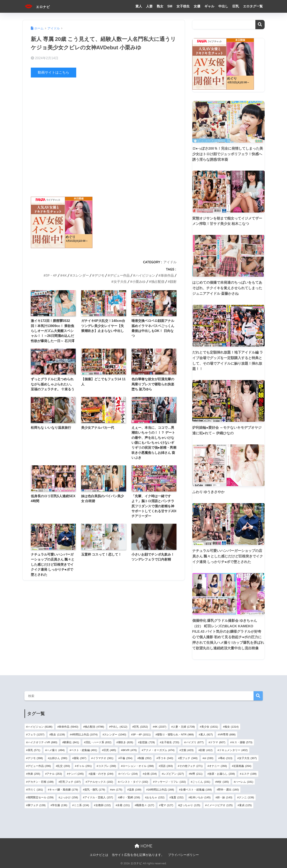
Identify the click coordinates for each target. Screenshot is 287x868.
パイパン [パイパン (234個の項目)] (129, 774)
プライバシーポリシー (183, 855)
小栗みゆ (139, 281)
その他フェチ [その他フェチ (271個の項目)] (191, 766)
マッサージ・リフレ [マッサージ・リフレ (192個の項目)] (170, 782)
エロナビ (40, 6)
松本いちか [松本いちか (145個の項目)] (200, 797)
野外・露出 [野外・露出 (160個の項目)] (228, 790)
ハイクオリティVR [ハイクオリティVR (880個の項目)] (43, 742)
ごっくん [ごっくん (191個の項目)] (201, 782)
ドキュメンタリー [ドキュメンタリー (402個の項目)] (233, 750)
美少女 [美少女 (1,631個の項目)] (210, 727)
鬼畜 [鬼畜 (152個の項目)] (177, 797)
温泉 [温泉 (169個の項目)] (135, 790)
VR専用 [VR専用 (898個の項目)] (227, 735)
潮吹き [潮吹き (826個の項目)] (126, 742)
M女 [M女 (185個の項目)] (223, 782)
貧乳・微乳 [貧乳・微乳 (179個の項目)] (95, 790)
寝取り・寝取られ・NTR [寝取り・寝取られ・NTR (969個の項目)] (175, 735)
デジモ (99, 275)
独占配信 (158, 281)
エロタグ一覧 (253, 6)
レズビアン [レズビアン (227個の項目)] (174, 774)
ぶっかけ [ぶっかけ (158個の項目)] (69, 797)
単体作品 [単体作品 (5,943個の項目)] (69, 727)
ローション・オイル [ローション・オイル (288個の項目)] (138, 766)
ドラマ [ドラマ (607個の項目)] (218, 742)
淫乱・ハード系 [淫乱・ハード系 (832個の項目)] (98, 742)
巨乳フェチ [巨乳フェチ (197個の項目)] (70, 782)
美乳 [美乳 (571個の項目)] (34, 750)
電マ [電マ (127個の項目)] (167, 805)
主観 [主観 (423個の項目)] (187, 750)
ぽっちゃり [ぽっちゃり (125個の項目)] (190, 805)
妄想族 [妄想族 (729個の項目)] (147, 742)
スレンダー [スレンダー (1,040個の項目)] (115, 735)
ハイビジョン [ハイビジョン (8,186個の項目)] (40, 727)
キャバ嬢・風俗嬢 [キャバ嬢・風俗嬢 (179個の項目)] (64, 790)
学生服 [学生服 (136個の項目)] (60, 805)
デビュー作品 (120, 275)
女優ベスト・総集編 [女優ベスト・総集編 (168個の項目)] (196, 790)
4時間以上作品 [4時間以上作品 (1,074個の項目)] (84, 735)
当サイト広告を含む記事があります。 (138, 855)
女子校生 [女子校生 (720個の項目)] (170, 742)
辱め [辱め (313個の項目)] (226, 758)
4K (65, 275)
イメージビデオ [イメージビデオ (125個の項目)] (220, 805)
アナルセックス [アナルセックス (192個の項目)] (100, 782)
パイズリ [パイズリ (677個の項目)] (195, 742)
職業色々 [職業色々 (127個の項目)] (145, 805)
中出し (223, 6)
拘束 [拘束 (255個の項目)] (34, 774)
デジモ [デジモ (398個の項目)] (35, 758)
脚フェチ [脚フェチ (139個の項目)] (37, 805)
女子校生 (183, 6)
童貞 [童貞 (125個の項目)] (245, 805)
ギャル (209, 6)
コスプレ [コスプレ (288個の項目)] (107, 766)
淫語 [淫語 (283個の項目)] (167, 766)
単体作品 (167, 275)
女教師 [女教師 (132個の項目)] (103, 805)
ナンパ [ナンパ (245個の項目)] (76, 774)
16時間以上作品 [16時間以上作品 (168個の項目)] (161, 790)
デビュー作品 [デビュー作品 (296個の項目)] (39, 766)
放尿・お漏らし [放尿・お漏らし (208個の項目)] (222, 774)
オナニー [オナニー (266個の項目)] (218, 766)
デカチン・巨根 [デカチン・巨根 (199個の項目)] (41, 782)
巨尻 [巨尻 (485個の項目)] (110, 750)
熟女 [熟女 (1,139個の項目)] (58, 735)
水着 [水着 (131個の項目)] (123, 805)
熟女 (160, 6)
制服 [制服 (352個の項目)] (145, 758)
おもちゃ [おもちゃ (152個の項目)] (155, 797)
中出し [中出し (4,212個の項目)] (119, 727)
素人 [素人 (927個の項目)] (207, 735)
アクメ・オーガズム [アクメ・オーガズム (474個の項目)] (159, 750)
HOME (143, 846)
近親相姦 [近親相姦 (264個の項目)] (242, 766)
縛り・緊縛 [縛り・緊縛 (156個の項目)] (130, 797)
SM (170, 6)
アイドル (170, 262)
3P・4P (51, 275)
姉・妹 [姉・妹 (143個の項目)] (225, 797)
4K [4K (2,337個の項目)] (160, 727)
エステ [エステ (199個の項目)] (249, 774)
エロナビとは (99, 855)
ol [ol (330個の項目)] (209, 758)
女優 (197, 6)
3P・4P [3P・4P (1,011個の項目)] (141, 735)
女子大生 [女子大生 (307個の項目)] (248, 758)
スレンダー (81, 275)
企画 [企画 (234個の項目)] (150, 774)
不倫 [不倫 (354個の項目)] (126, 758)
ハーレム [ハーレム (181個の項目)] (244, 782)
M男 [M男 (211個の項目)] (196, 774)
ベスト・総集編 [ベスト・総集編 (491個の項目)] (84, 750)
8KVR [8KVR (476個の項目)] (130, 750)
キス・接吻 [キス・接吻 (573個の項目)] (242, 742)
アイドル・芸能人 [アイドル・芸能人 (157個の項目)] (99, 797)
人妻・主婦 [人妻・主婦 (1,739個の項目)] (184, 727)
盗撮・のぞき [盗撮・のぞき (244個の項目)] (102, 774)
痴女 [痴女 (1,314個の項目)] (232, 727)
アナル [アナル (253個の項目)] (54, 774)
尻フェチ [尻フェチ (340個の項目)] (188, 758)
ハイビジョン (145, 275)
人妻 (149, 6)
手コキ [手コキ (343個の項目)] (166, 758)
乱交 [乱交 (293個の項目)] (64, 766)
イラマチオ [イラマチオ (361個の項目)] (103, 758)
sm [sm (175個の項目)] (117, 790)
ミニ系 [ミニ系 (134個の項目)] (81, 805)
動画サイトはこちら (54, 72)
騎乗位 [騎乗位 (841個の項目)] (71, 742)
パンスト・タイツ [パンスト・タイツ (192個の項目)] (134, 782)
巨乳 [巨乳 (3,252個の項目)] (141, 727)
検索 (260, 25)
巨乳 (236, 6)
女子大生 (120, 281)
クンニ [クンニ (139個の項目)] (246, 797)
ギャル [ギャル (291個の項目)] (84, 766)
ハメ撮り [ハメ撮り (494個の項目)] (56, 750)
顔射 (173, 281)
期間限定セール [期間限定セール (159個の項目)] (41, 797)
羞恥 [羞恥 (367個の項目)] (80, 758)
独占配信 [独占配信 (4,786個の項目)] (94, 727)
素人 (139, 6)
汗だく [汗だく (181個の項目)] (35, 790)
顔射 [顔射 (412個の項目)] (206, 750)
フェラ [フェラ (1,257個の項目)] (36, 735)
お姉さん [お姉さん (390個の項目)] (58, 758)
